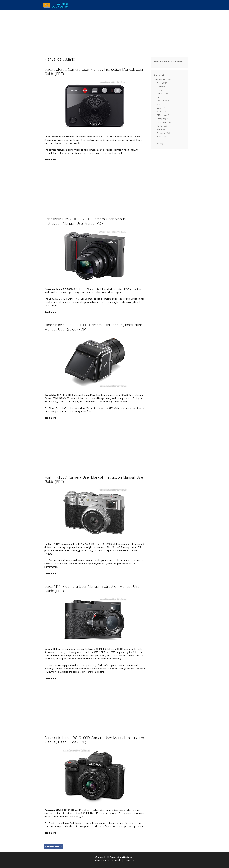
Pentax (160, 126)
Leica (159, 108)
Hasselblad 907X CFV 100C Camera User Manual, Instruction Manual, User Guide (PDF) (93, 327)
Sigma (160, 136)
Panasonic (162, 122)
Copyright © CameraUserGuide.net (114, 857)
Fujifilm (160, 94)
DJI (158, 90)
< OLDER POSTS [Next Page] (54, 846)
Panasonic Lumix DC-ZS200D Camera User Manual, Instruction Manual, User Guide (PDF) (86, 221)
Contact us (129, 860)
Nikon (159, 112)
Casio (159, 86)
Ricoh (159, 129)
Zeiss (159, 144)
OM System (162, 115)
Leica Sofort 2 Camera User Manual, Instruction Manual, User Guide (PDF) (94, 71)
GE (158, 97)
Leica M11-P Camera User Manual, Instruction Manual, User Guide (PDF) (93, 588)
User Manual (160, 79)
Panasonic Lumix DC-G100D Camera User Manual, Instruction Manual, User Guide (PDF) (94, 740)
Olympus (161, 119)
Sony (159, 140)
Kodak (160, 104)
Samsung (161, 133)
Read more (50, 160)
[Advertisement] (114, 32)
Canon (160, 83)
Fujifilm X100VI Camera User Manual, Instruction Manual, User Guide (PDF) (94, 479)
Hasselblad (162, 101)
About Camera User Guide (108, 860)
